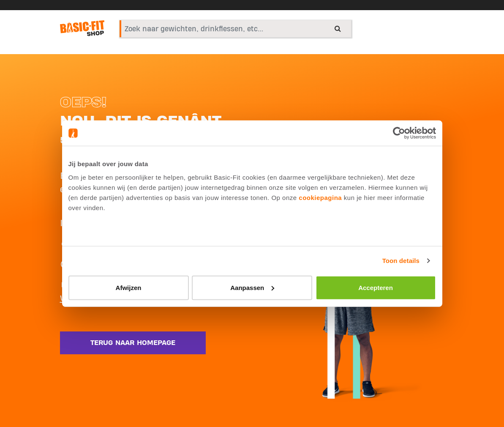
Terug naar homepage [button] (133, 343)
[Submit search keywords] (338, 28)
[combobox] (235, 29)
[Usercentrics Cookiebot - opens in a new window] (399, 133)
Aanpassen (252, 287)
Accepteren (376, 287)
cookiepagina (320, 197)
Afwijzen (129, 287)
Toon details (401, 261)
